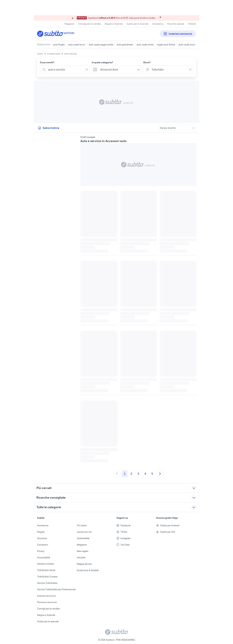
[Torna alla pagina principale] (57, 34)
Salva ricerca (48, 128)
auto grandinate (125, 45)
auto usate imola (145, 45)
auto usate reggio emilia (101, 45)
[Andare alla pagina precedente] (117, 474)
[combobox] (65, 69)
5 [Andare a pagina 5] (152, 474)
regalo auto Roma (166, 45)
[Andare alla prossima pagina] (160, 474)
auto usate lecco (77, 45)
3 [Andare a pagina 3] (138, 474)
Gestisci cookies (46, 564)
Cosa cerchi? (47, 62)
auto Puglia (59, 45)
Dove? (147, 62)
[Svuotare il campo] (87, 69)
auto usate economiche (191, 45)
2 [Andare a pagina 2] (131, 474)
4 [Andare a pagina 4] (145, 474)
